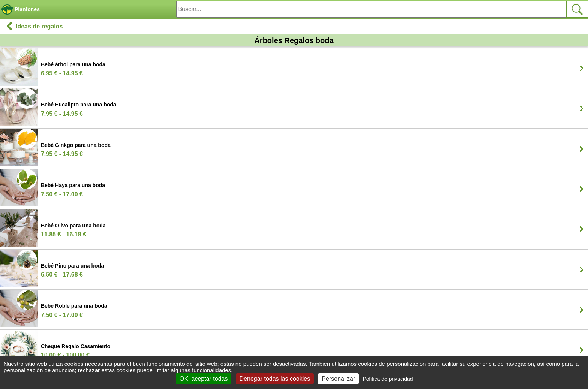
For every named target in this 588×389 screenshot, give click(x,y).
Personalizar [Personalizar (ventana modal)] (338, 379)
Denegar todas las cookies (275, 379)
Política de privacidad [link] (388, 379)
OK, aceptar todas (203, 379)
